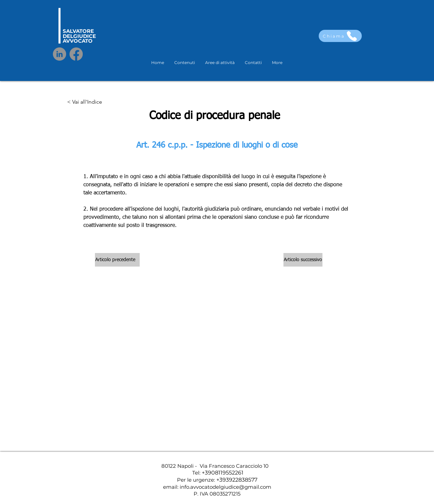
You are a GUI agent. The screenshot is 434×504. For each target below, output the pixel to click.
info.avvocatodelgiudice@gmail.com (225, 487)
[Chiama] (340, 36)
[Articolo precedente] (117, 260)
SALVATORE (78, 31)
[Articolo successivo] (303, 260)
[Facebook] (76, 54)
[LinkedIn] (60, 54)
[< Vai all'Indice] (85, 102)
